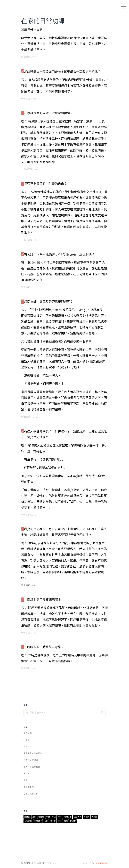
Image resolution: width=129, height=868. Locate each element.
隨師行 (27, 817)
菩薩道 (41, 817)
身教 (34, 817)
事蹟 (66, 821)
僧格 (60, 821)
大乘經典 (28, 821)
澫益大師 (78, 817)
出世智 (53, 821)
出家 (46, 821)
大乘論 (94, 817)
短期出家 (68, 817)
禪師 (60, 817)
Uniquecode (101, 863)
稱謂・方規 (51, 817)
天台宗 (86, 817)
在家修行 (38, 821)
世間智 (73, 821)
